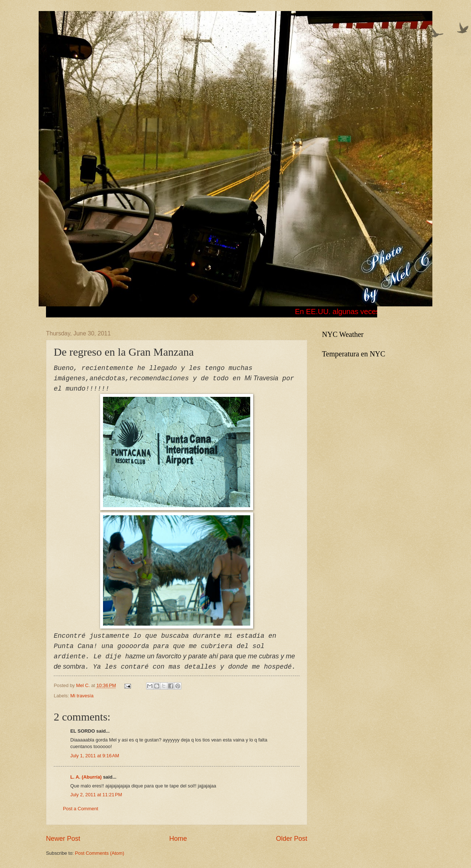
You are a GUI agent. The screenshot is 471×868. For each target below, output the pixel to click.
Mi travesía (82, 696)
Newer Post (63, 839)
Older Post (292, 839)
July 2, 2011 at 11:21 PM (96, 795)
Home (178, 839)
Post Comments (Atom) (100, 853)
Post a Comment (81, 809)
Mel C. (84, 685)
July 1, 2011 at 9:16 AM (95, 756)
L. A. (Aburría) (86, 777)
